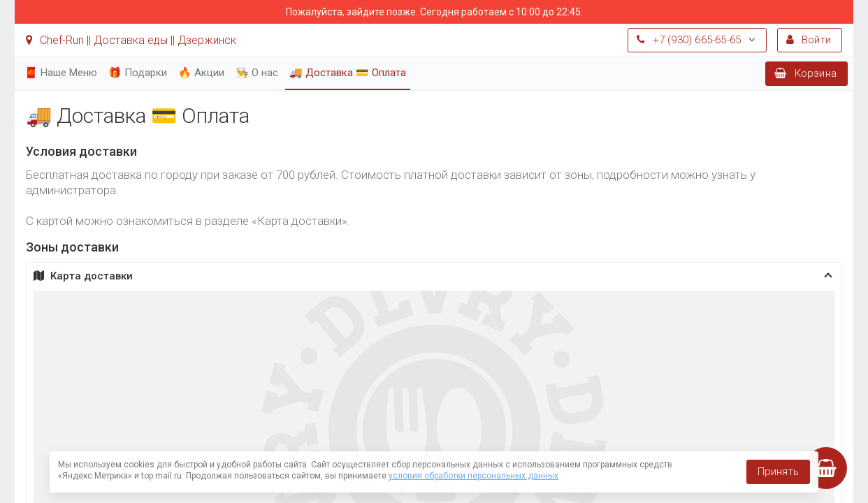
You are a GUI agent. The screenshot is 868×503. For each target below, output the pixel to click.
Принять (778, 472)
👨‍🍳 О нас (257, 73)
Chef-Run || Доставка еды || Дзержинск (131, 40)
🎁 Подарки (138, 73)
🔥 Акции (201, 73)
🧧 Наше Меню (61, 73)
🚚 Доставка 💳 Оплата (348, 73)
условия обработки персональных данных (473, 476)
